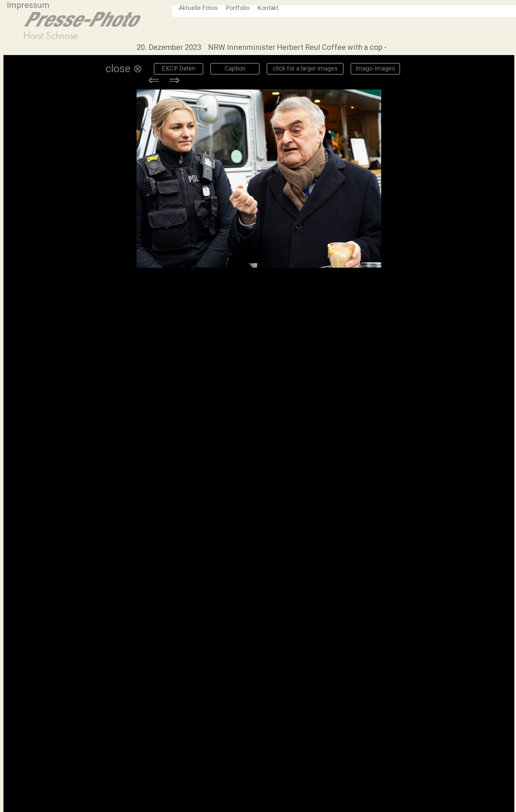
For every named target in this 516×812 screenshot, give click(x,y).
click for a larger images (305, 68)
